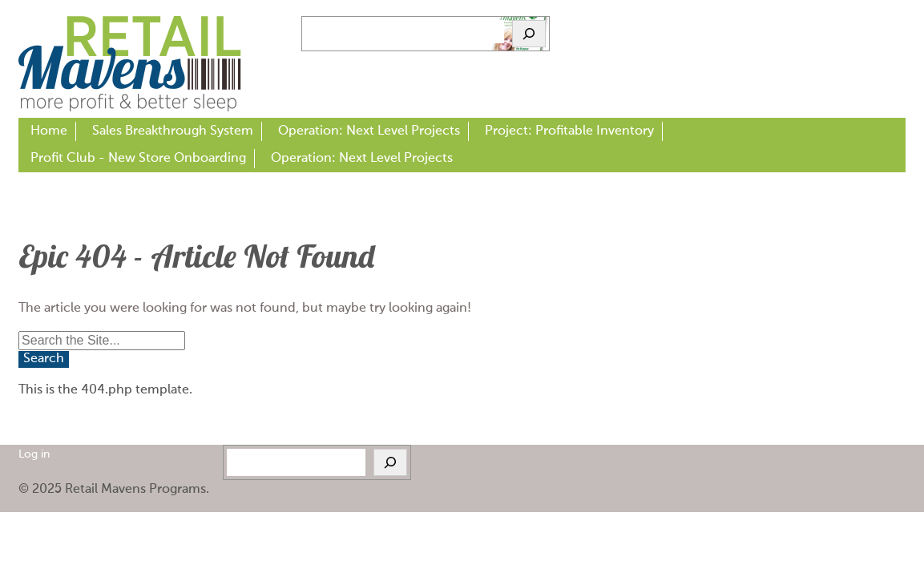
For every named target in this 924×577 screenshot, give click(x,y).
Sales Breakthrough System (173, 131)
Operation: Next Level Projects (369, 131)
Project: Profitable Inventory (569, 131)
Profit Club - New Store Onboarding (138, 159)
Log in (34, 455)
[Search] (529, 34)
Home (49, 131)
